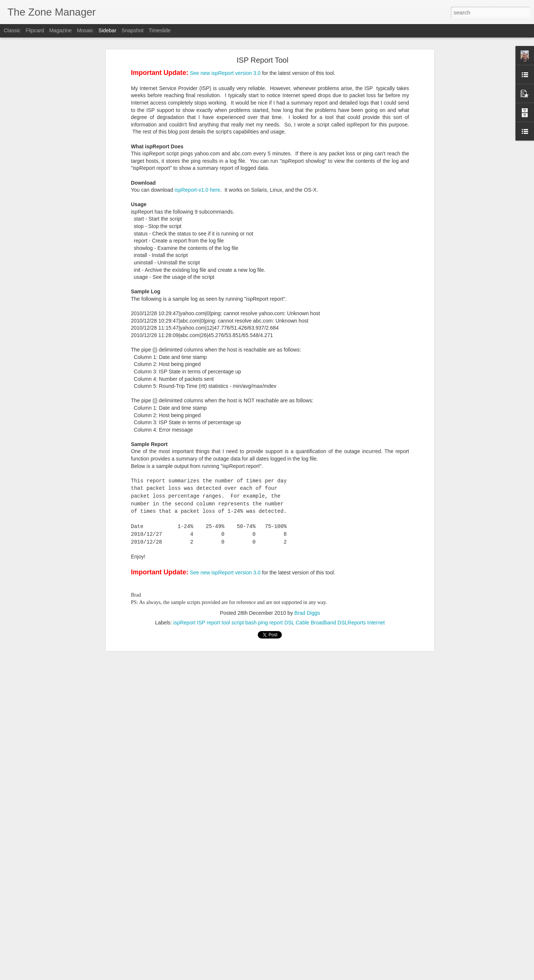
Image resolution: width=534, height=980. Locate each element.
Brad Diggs (307, 613)
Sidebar (108, 30)
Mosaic (85, 30)
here (215, 190)
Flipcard (35, 30)
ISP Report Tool (262, 60)
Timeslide (160, 30)
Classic (12, 30)
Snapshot (133, 30)
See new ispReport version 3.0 (225, 73)
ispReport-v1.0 (192, 190)
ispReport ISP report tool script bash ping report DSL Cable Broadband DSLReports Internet (279, 623)
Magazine (61, 30)
